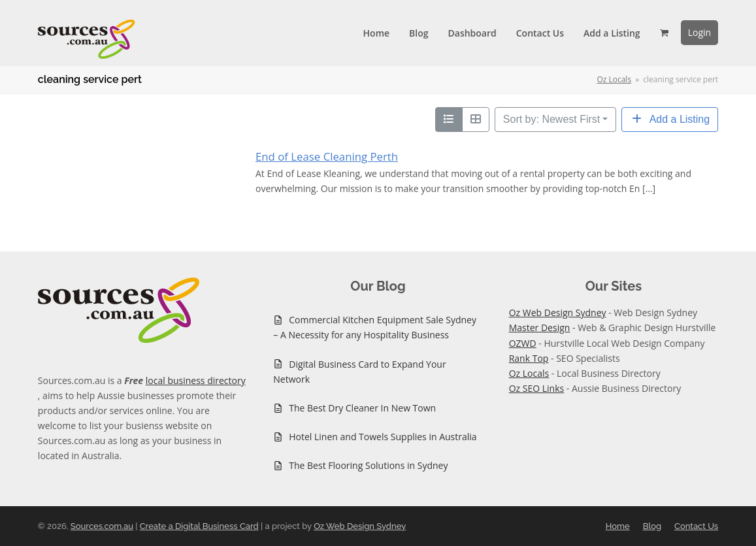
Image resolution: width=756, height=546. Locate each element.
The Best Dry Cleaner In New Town (362, 408)
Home (618, 526)
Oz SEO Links (537, 388)
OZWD (523, 343)
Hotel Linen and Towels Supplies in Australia (383, 437)
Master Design (540, 328)
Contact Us (696, 526)
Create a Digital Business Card (199, 526)
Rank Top (529, 358)
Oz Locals (529, 373)
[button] (664, 33)
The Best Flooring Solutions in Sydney (368, 465)
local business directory (196, 380)
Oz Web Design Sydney (558, 313)
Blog (652, 526)
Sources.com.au (102, 526)
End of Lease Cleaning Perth (327, 156)
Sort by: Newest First (551, 119)
